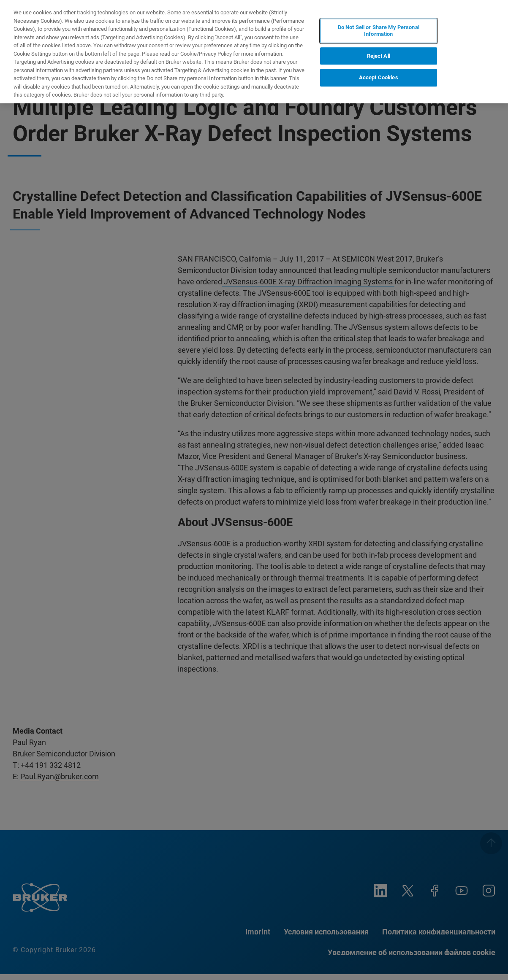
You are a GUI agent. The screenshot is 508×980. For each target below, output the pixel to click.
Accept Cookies (379, 77)
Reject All (379, 56)
